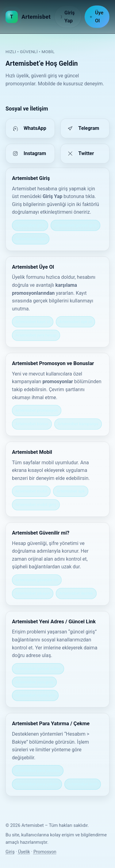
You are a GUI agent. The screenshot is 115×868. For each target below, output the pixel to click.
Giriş (10, 852)
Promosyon (45, 852)
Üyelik (24, 852)
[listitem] (30, 128)
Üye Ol (96, 17)
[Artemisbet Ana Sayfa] (28, 17)
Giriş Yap (67, 17)
